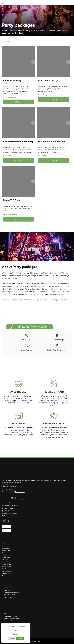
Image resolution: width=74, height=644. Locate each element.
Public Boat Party (8, 588)
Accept (20, 638)
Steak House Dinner (9, 621)
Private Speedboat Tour (8, 567)
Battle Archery (6, 546)
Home (4, 42)
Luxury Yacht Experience (8, 562)
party (6, 585)
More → (19, 102)
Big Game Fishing (7, 548)
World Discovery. (20, 492)
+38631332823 (26, 337)
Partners (40, 641)
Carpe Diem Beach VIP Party (11, 593)
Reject (12, 638)
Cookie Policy (33, 641)
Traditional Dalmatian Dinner (11, 619)
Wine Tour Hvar (6, 576)
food (6, 614)
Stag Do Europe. (11, 490)
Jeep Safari (5, 560)
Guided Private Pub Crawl (11, 595)
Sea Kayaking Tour (7, 571)
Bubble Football (6, 550)
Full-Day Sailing (6, 557)
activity (5, 543)
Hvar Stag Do (15, 486)
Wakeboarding (6, 573)
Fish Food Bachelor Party (10, 616)
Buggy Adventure (7, 553)
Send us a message (57, 337)
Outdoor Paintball (7, 564)
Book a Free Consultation (57, 348)
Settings (16, 634)
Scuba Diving (5, 569)
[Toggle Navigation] (71, 3)
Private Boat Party (9, 590)
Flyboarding (5, 555)
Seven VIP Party (8, 597)
